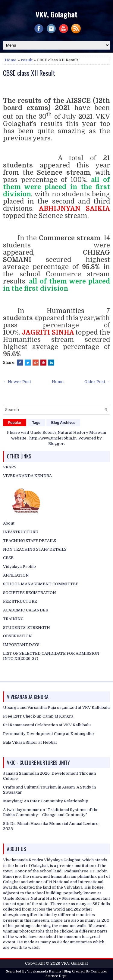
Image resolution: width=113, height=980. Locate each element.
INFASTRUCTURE (20, 532)
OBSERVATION (17, 636)
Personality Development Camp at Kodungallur (49, 734)
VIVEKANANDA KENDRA (27, 476)
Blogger (56, 444)
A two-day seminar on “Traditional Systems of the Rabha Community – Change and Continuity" (51, 812)
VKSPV (10, 467)
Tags (36, 423)
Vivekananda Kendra (44, 971)
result (27, 60)
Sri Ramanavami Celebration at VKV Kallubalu (47, 725)
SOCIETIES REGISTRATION (30, 593)
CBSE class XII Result (29, 73)
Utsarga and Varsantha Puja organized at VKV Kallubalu (56, 707)
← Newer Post (17, 382)
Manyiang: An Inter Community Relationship (46, 801)
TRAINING (13, 619)
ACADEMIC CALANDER (26, 610)
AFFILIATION (16, 575)
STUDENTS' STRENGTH (27, 628)
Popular (15, 423)
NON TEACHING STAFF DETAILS (35, 549)
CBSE (8, 558)
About (9, 523)
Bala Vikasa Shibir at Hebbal (30, 742)
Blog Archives (63, 423)
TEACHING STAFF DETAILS (30, 541)
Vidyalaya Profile (19, 567)
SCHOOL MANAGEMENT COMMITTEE (41, 584)
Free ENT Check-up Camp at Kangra (38, 716)
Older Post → (97, 382)
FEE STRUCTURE (20, 601)
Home (11, 60)
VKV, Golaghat (56, 14)
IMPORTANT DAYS (21, 645)
